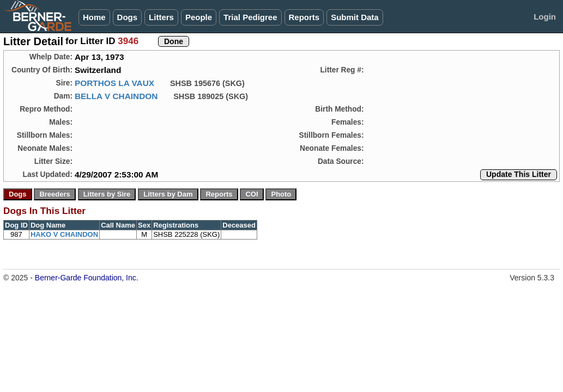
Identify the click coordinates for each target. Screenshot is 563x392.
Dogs (128, 17)
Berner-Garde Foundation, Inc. (87, 278)
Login (545, 17)
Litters (161, 17)
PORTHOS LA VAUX (114, 83)
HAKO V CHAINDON (64, 234)
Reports (304, 17)
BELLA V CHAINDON (116, 96)
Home (94, 17)
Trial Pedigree (250, 17)
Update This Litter (519, 174)
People (199, 17)
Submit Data (355, 17)
